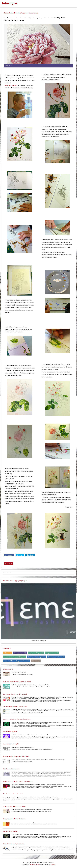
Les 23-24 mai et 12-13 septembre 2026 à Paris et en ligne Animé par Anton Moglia (31, 735)
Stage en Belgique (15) (36, 653)
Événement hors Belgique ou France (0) (16, 661)
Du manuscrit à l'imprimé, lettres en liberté (17, 682)
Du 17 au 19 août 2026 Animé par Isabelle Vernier (23, 747)
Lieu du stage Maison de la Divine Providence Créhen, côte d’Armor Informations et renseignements (35, 824)
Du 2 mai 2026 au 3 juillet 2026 (19, 672)
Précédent (9, 564)
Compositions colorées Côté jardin (15, 806)
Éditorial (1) (7, 653)
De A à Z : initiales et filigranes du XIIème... (17, 719)
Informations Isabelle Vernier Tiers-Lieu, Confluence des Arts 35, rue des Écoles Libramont (32, 749)
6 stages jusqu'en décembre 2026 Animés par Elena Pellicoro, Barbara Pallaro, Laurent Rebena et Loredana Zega (38, 760)
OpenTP (53, 865)
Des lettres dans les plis (11, 744)
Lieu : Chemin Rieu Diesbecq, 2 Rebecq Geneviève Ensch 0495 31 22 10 (27, 713)
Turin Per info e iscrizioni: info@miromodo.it (22, 762)
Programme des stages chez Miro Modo (16, 756)
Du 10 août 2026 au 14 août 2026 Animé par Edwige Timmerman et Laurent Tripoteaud (32, 810)
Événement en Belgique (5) (37, 657)
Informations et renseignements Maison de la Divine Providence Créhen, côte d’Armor (31, 812)
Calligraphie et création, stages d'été (15, 707)
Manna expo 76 (8, 669)
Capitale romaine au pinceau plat (14, 844)
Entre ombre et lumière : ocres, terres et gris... (18, 781)
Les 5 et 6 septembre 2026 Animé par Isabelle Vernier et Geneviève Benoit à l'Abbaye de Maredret (35, 797)
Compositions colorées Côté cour (14, 819)
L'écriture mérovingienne (11, 769)
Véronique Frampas (11, 85)
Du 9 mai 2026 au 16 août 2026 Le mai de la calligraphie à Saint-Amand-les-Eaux (30, 685)
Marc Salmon (35, 865)
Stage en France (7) (52, 653)
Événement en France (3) (56, 657)
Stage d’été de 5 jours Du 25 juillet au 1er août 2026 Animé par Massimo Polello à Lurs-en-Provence (35, 835)
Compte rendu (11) (20, 653)
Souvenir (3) (36, 661)
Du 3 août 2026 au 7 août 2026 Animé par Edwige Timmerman (26, 822)
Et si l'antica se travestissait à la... (14, 794)
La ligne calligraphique (11, 831)
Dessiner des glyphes (10, 731)
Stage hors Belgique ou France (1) (15, 657)
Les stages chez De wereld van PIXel (15, 694)
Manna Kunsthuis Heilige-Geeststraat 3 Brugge (22, 674)
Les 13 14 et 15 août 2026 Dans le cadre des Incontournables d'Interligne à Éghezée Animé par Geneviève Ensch (38, 785)
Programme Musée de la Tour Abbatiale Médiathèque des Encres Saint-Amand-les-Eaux (31, 687)
